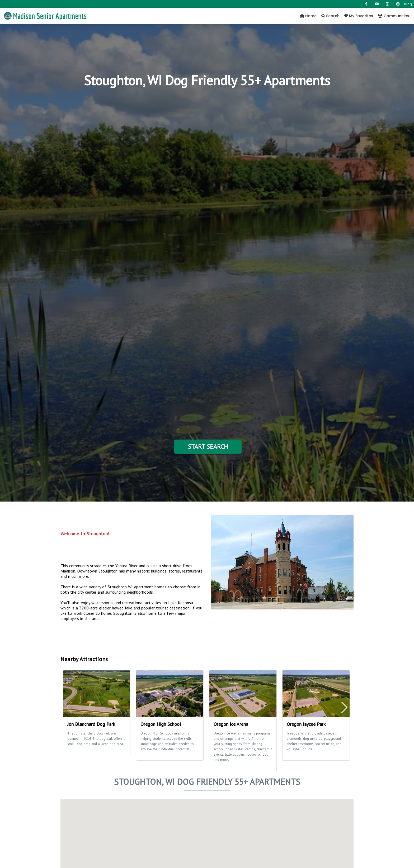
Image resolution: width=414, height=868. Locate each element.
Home (308, 16)
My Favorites (359, 16)
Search (330, 16)
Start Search (208, 447)
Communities (393, 16)
